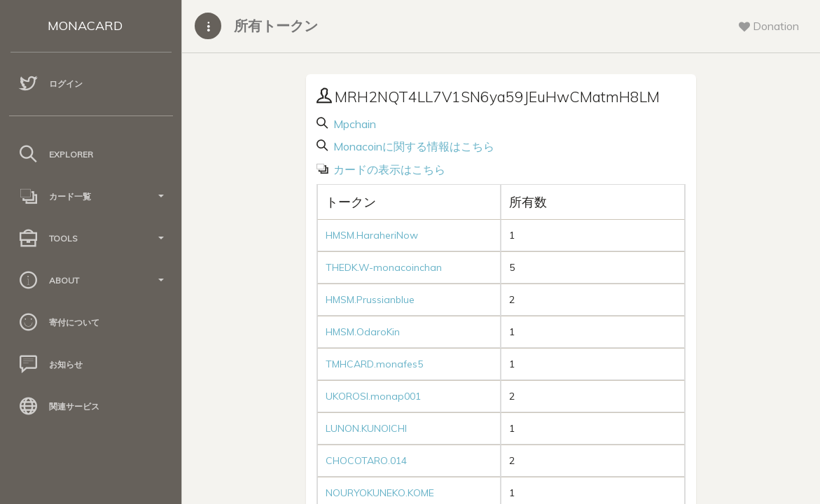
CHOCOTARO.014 (366, 461)
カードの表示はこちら (388, 169)
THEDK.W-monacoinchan (384, 267)
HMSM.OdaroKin (363, 332)
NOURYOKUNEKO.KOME (380, 493)
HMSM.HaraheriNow (372, 235)
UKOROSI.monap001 (373, 396)
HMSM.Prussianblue (370, 300)
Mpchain (353, 124)
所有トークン (276, 26)
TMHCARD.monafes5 (374, 364)
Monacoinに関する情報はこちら (412, 146)
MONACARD (85, 26)
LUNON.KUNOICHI (366, 428)
